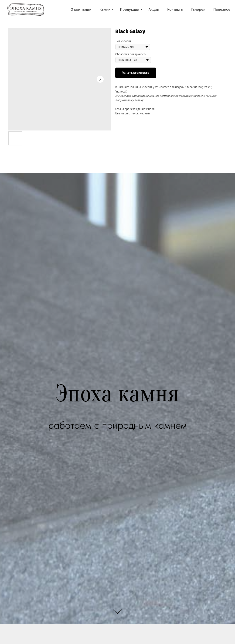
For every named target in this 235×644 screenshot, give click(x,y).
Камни (105, 9)
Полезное (222, 9)
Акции (154, 9)
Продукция (130, 9)
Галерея (198, 9)
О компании (81, 9)
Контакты (175, 9)
